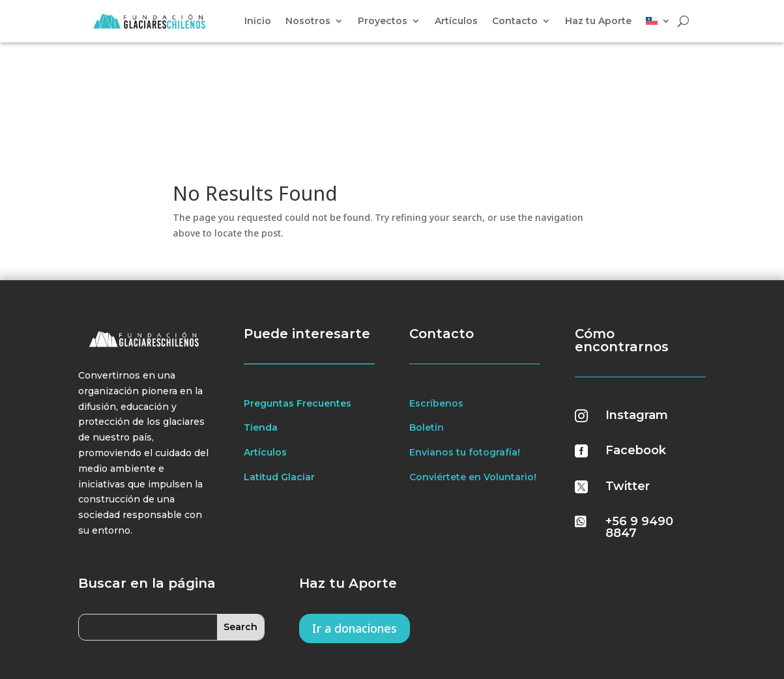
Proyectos (383, 22)
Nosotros (308, 22)
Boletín (427, 339)
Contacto (515, 22)
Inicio (258, 22)
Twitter (628, 397)
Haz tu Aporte (598, 22)
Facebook (636, 362)
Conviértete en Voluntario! (473, 389)
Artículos (456, 22)
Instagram (637, 326)
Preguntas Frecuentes (298, 315)
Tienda (261, 339)
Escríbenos (436, 315)
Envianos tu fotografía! (465, 364)
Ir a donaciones (355, 540)
